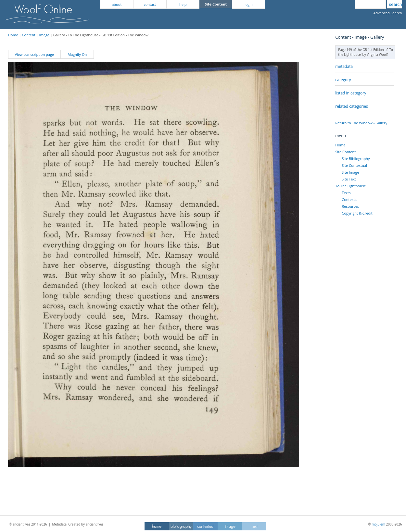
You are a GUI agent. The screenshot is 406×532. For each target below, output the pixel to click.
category (343, 80)
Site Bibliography (356, 159)
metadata (344, 66)
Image (44, 35)
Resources (350, 206)
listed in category (351, 93)
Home (13, 35)
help (183, 4)
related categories (351, 106)
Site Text (349, 179)
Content (29, 35)
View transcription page (34, 54)
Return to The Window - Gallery (361, 123)
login (249, 4)
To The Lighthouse (350, 186)
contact (150, 4)
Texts (346, 193)
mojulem (379, 524)
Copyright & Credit (357, 213)
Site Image (350, 172)
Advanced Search (388, 13)
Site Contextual (354, 165)
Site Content (345, 152)
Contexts (349, 199)
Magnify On (77, 54)
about (117, 4)
